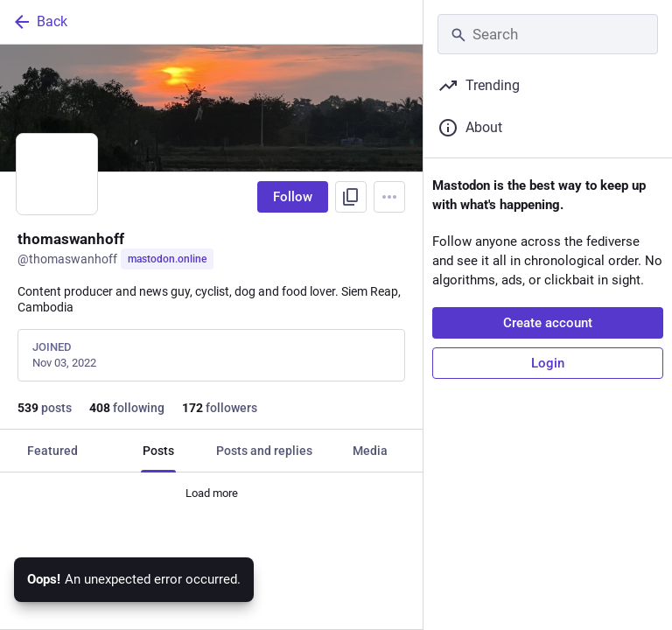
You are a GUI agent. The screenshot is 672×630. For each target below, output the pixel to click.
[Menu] (389, 197)
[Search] (548, 34)
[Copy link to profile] (351, 197)
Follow (293, 197)
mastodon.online (167, 259)
